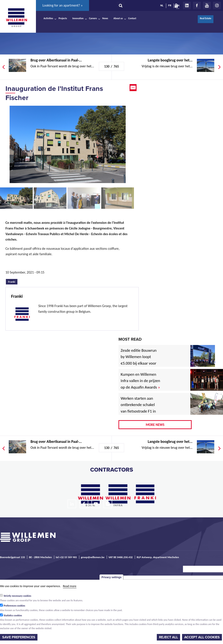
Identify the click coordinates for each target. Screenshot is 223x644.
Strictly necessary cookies (18, 596)
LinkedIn (187, 5)
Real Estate (206, 18)
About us (118, 18)
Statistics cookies (13, 615)
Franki (13, 281)
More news (155, 425)
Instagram (217, 5)
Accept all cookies (202, 637)
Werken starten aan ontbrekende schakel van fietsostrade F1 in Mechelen (138, 408)
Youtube (207, 5)
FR (170, 5)
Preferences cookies (14, 606)
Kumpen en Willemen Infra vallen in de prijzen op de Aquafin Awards (140, 381)
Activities (48, 18)
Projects (63, 18)
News (105, 18)
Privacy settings (111, 577)
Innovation (78, 18)
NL (162, 5)
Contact (132, 18)
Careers (93, 18)
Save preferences (19, 637)
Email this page (133, 88)
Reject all (168, 637)
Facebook (197, 5)
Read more (70, 586)
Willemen (16, 18)
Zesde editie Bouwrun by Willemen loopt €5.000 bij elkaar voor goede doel (139, 360)
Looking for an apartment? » (63, 5)
